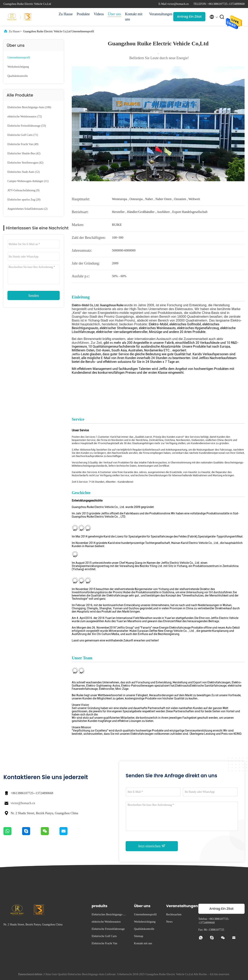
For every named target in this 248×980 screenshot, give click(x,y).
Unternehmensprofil (19, 57)
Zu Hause (66, 14)
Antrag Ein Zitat (189, 17)
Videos (99, 14)
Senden (34, 296)
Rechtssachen (174, 914)
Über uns (114, 14)
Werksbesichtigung (18, 67)
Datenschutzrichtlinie (30, 974)
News (169, 922)
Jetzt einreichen (152, 846)
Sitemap (139, 936)
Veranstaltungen (159, 14)
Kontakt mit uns (134, 17)
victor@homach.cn (23, 803)
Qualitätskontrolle (18, 76)
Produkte (83, 14)
